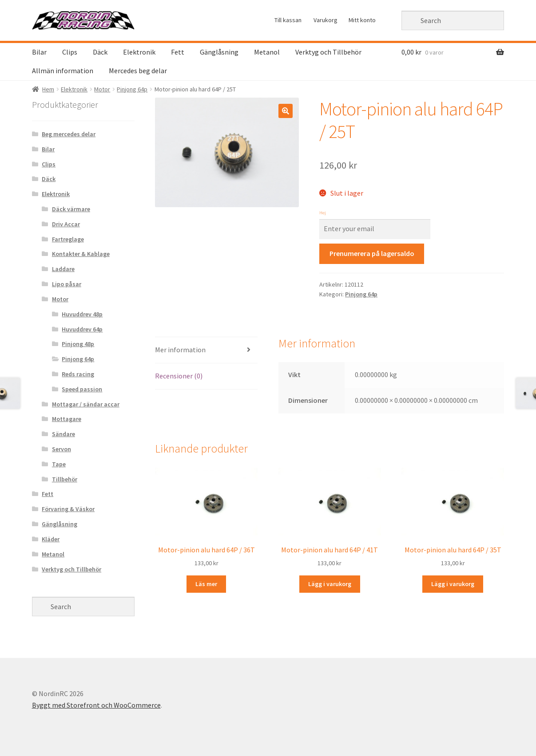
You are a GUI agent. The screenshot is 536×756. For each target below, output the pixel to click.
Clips (70, 52)
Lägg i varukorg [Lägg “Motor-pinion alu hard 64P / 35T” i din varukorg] (453, 584)
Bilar (39, 52)
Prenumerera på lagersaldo (372, 253)
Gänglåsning (219, 52)
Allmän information (63, 71)
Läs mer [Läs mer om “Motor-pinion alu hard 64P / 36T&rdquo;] (206, 584)
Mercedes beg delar (138, 71)
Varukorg (326, 20)
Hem (48, 89)
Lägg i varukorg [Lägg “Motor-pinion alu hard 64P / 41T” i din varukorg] (330, 584)
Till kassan (288, 20)
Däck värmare (71, 209)
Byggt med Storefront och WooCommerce (96, 705)
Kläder (51, 539)
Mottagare (67, 419)
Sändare (64, 434)
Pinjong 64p (132, 89)
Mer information (180, 350)
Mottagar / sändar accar (86, 404)
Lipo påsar (67, 284)
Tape (59, 464)
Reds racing (78, 374)
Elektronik (139, 52)
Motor (102, 89)
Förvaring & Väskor (68, 509)
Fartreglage (68, 239)
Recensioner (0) (179, 376)
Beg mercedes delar (69, 134)
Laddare (63, 269)
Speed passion (82, 389)
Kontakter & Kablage (81, 254)
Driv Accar (66, 224)
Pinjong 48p (78, 344)
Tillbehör (65, 479)
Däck (100, 52)
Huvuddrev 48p (82, 314)
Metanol (267, 52)
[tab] (206, 350)
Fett (178, 52)
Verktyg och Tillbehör (328, 52)
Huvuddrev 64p (82, 329)
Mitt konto (362, 20)
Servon (62, 449)
